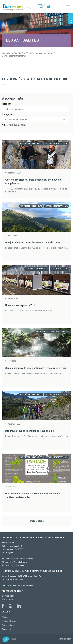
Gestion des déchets (59, 269)
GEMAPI (65, 332)
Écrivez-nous (8, 599)
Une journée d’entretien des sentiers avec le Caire (33, 242)
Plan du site (7, 617)
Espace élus (41, 6)
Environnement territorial (56, 143)
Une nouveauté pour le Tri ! (20, 305)
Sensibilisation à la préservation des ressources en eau (36, 368)
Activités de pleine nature (31, 143)
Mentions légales (9, 621)
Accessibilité (7, 629)
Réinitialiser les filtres (16, 125)
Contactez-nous (70, 16)
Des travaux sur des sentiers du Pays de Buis (30, 431)
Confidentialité (8, 625)
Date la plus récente (14, 109)
